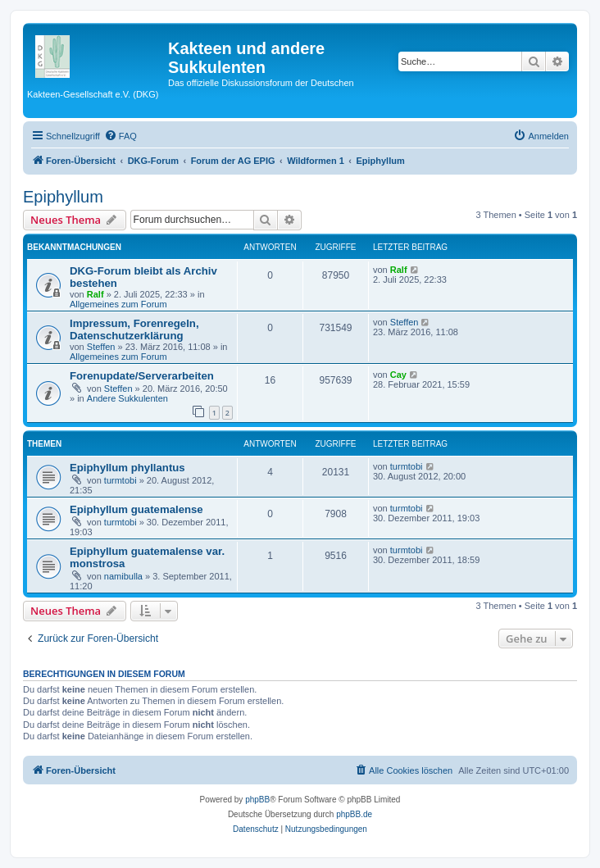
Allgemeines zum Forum (118, 304)
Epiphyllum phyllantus (127, 468)
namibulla (123, 576)
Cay (398, 375)
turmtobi (120, 480)
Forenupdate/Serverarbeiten (142, 376)
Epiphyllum (63, 197)
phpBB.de (354, 814)
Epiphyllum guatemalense (136, 509)
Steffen (101, 347)
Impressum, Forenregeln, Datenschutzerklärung (134, 329)
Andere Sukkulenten (127, 398)
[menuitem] (120, 136)
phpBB (257, 800)
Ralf (95, 294)
